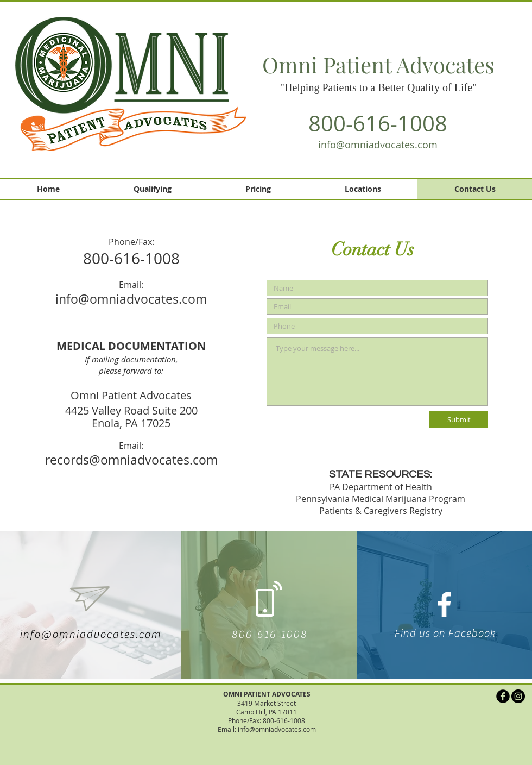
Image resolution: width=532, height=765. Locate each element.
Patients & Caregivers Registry (381, 511)
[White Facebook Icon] (444, 604)
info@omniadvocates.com (378, 145)
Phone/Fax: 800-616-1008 (267, 720)
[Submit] (459, 419)
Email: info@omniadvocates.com (267, 729)
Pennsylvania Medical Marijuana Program (381, 499)
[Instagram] (518, 696)
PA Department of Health (381, 487)
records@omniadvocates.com (131, 460)
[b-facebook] (503, 696)
